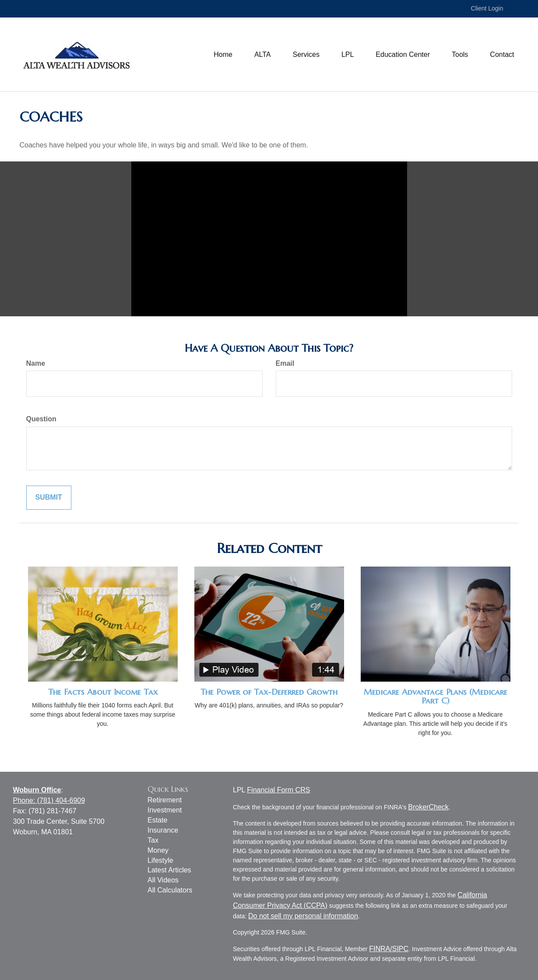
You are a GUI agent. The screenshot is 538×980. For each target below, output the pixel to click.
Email (285, 363)
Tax (153, 840)
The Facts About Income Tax (103, 692)
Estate (157, 820)
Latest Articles (169, 870)
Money (158, 850)
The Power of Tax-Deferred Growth (269, 692)
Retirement (165, 800)
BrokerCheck (428, 807)
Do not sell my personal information (303, 916)
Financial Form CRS (278, 790)
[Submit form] (49, 498)
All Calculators (170, 890)
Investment (165, 810)
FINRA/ (380, 949)
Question (41, 419)
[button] (263, 55)
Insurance (163, 830)
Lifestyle (160, 860)
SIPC (400, 949)
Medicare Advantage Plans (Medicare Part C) (436, 696)
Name (36, 363)
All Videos (163, 880)
